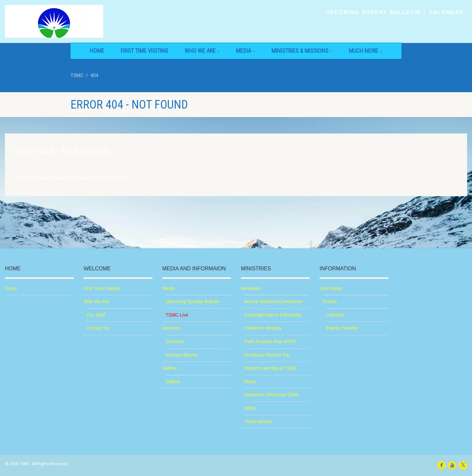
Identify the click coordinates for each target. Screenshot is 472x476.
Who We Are (202, 51)
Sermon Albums (182, 355)
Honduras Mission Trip (267, 355)
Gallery (169, 368)
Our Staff (96, 315)
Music (250, 382)
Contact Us (98, 328)
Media (246, 51)
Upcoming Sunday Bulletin (373, 12)
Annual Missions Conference (273, 301)
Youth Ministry (258, 422)
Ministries (251, 288)
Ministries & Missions (302, 51)
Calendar (446, 12)
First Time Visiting (144, 51)
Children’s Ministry (263, 328)
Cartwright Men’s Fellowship (273, 315)
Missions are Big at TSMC (271, 368)
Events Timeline (342, 328)
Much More (365, 51)
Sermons (171, 328)
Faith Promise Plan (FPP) (270, 341)
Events (330, 301)
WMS (250, 408)
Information (331, 288)
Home (97, 51)
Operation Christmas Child (271, 395)
